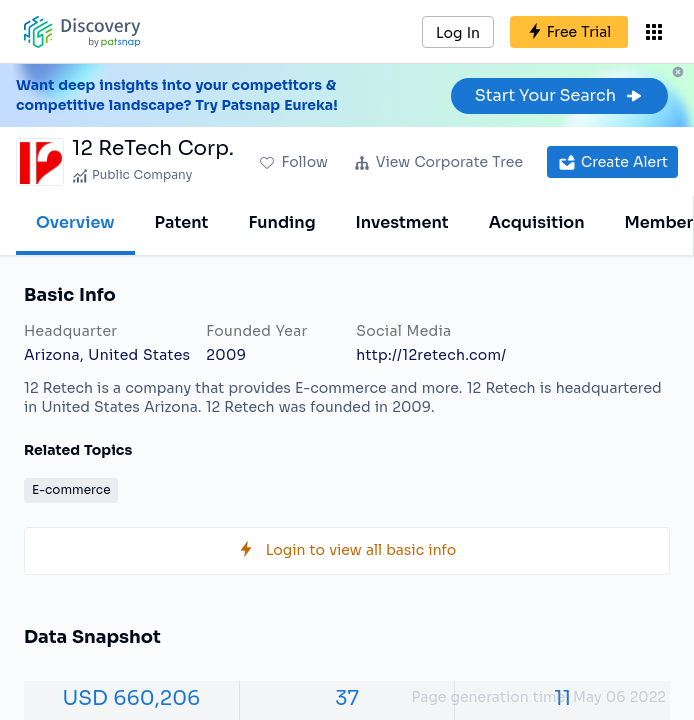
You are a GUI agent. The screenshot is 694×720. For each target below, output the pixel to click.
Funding (281, 222)
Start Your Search (559, 95)
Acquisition (537, 222)
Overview (75, 222)
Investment (402, 222)
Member (659, 222)
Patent (182, 222)
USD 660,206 (131, 698)
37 (347, 698)
